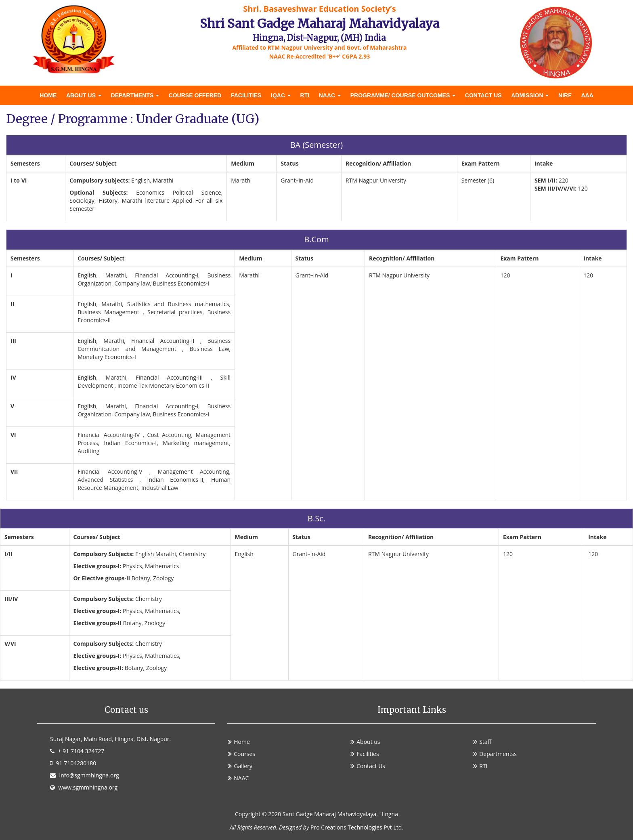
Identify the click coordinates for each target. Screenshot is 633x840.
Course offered (195, 95)
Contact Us (483, 95)
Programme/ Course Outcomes (403, 95)
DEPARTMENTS (135, 95)
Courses (244, 754)
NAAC (330, 95)
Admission (530, 95)
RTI (305, 95)
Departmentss (498, 754)
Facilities (246, 95)
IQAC (281, 95)
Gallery (243, 766)
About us (84, 95)
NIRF (565, 95)
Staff (485, 742)
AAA (587, 95)
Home (48, 95)
